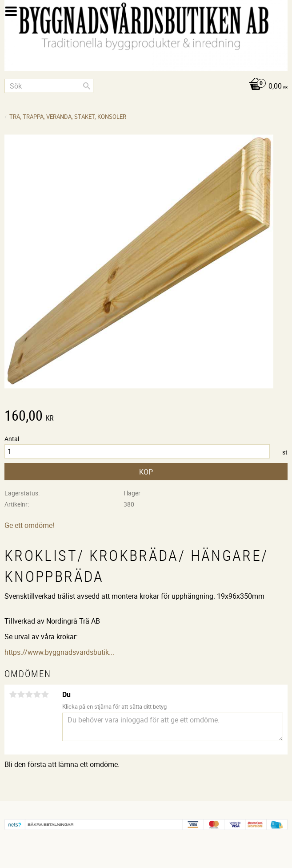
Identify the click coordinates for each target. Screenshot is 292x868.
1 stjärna (13, 694)
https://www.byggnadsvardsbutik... (59, 652)
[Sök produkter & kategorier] (49, 86)
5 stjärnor (45, 694)
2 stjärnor (21, 694)
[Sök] (87, 86)
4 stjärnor (37, 694)
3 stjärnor (29, 694)
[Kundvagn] (146, 87)
